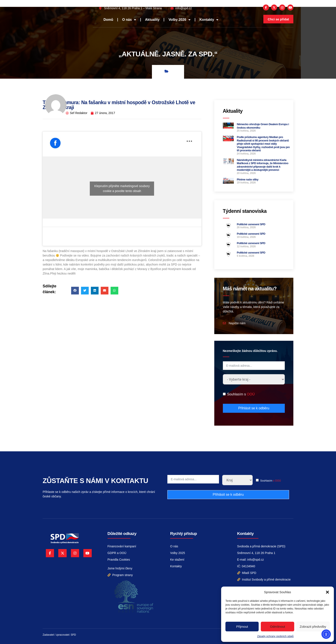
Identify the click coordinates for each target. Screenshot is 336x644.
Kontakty (209, 20)
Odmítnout (277, 627)
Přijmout (242, 627)
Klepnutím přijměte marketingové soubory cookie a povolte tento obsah (122, 188)
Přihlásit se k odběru (254, 408)
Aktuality (152, 20)
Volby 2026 (179, 20)
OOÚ (251, 394)
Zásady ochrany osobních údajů (275, 636)
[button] (327, 592)
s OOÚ (277, 481)
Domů (108, 20)
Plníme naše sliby (248, 179)
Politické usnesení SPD (251, 224)
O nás (129, 20)
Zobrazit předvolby (313, 627)
